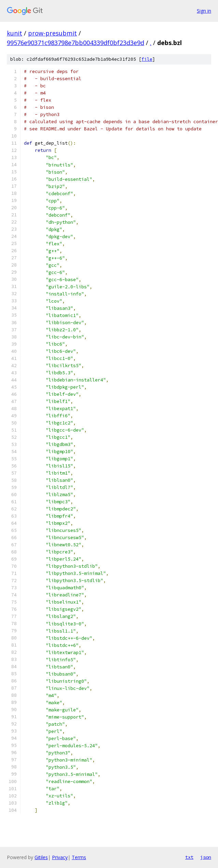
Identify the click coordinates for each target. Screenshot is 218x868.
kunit (15, 33)
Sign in (204, 11)
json (206, 857)
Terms (79, 857)
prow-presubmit (52, 33)
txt (189, 857)
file (147, 59)
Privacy (60, 857)
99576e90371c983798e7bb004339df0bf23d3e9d (76, 43)
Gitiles (41, 857)
